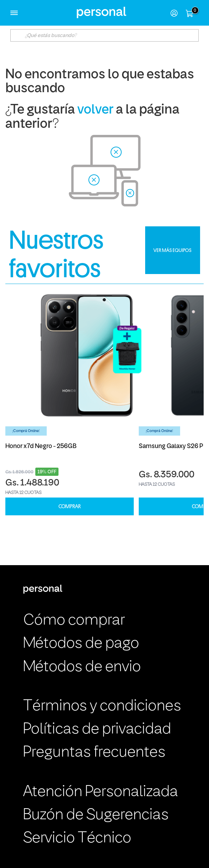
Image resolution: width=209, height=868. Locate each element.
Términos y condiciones (102, 706)
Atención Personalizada (101, 792)
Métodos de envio (82, 667)
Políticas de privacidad (97, 730)
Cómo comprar (74, 621)
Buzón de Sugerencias (96, 815)
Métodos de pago (81, 644)
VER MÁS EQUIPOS (172, 250)
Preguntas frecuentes (94, 753)
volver (95, 110)
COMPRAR (70, 507)
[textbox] (104, 35)
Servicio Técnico (77, 838)
